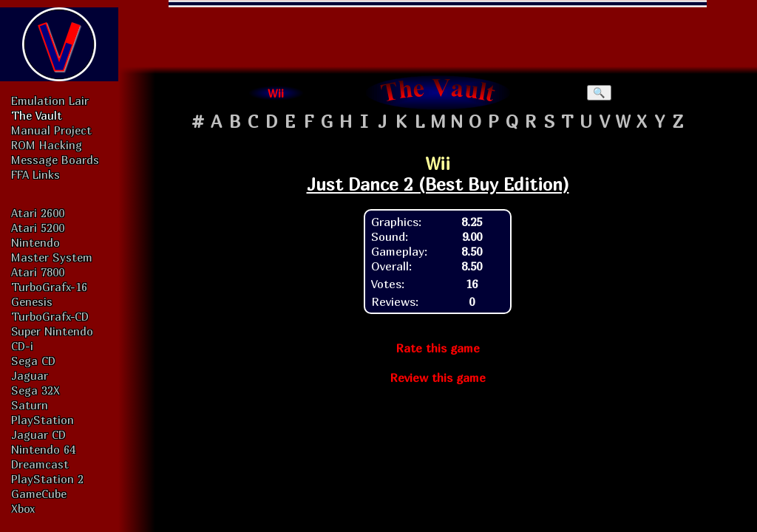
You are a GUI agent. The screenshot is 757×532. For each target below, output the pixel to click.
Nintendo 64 (43, 449)
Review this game (438, 378)
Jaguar (30, 375)
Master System (52, 257)
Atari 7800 (38, 272)
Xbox (23, 508)
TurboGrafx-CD (50, 316)
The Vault (37, 115)
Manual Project (51, 130)
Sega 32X (35, 390)
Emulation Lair (50, 100)
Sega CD (33, 361)
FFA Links (35, 174)
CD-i (22, 346)
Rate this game (438, 348)
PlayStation (43, 420)
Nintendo (35, 242)
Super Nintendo (52, 331)
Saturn (30, 405)
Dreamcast (40, 464)
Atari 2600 (38, 213)
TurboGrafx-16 (49, 287)
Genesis (32, 301)
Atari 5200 (38, 228)
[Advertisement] (438, 33)
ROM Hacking (47, 145)
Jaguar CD (38, 434)
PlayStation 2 (47, 479)
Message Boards (55, 160)
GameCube (39, 494)
